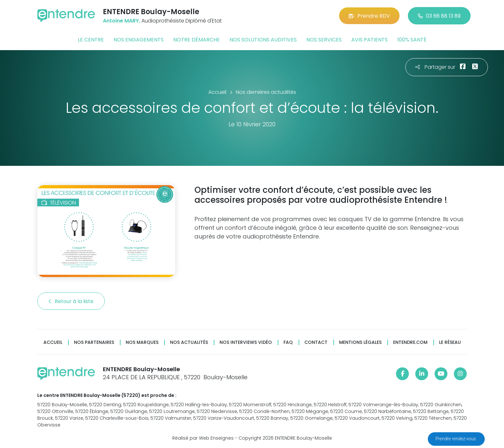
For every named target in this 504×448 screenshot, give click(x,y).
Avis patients (369, 40)
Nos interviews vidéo (246, 342)
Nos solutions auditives (263, 40)
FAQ (288, 342)
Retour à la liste (71, 301)
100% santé (412, 40)
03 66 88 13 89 (439, 16)
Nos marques (142, 342)
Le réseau (450, 342)
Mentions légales (360, 342)
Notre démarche (197, 40)
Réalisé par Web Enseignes (203, 438)
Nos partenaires (94, 342)
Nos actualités (189, 342)
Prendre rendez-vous (456, 439)
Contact (316, 342)
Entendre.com (410, 342)
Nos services (324, 40)
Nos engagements (139, 40)
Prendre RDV (369, 16)
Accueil (53, 342)
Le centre (91, 40)
